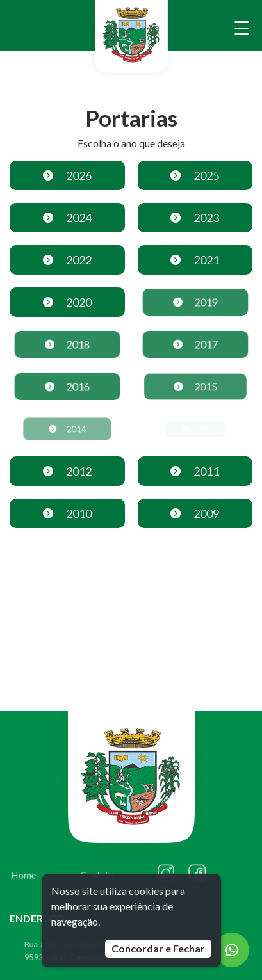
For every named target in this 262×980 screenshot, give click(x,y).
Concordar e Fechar (158, 948)
